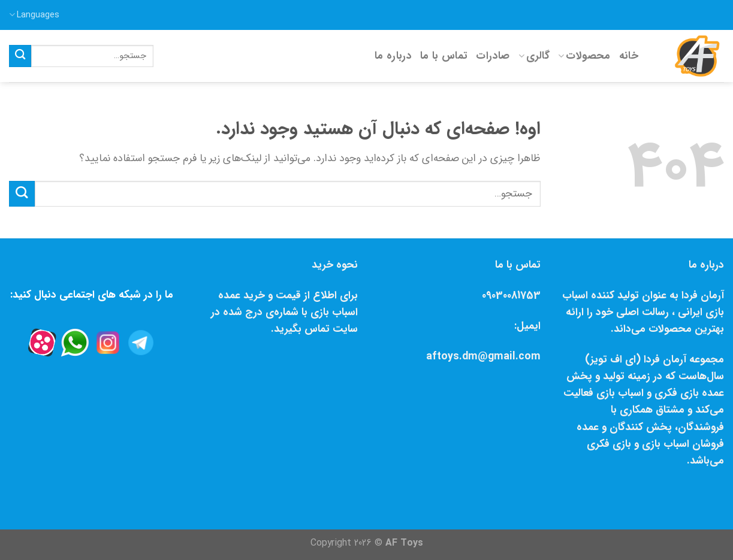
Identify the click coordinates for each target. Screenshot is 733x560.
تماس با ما (444, 56)
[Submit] (20, 56)
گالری (534, 56)
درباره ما (393, 56)
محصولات (584, 56)
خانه (629, 56)
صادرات (493, 56)
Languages (34, 15)
